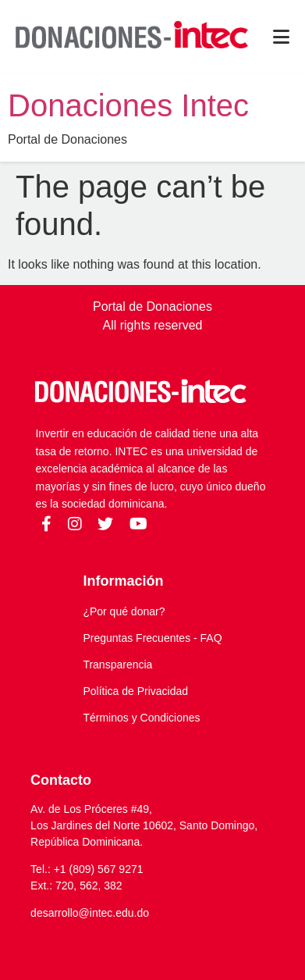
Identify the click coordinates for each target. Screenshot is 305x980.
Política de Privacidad (135, 691)
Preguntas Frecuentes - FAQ (152, 638)
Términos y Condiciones (141, 718)
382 (113, 886)
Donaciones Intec (128, 105)
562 (89, 886)
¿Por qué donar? (124, 611)
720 (64, 886)
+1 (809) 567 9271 (99, 869)
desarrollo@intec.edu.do (90, 913)
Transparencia (117, 665)
